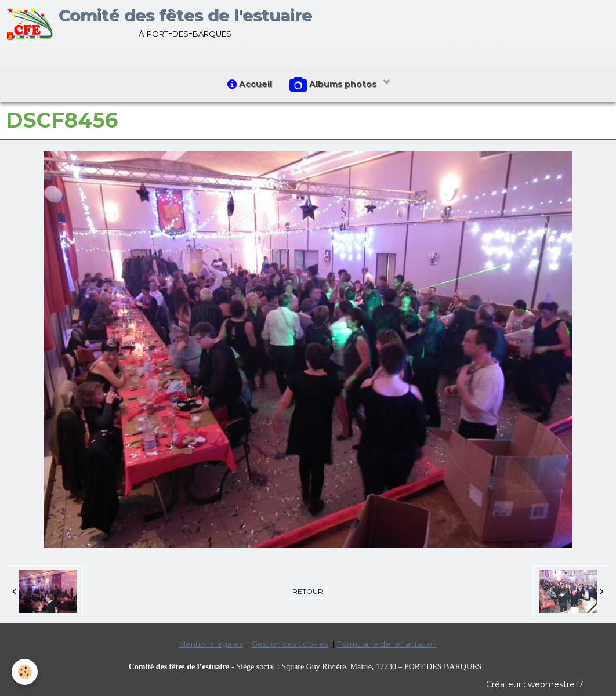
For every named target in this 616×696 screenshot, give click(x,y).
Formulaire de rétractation (387, 644)
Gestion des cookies (290, 644)
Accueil (250, 84)
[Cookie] (25, 672)
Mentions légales (211, 644)
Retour (308, 591)
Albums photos (334, 85)
